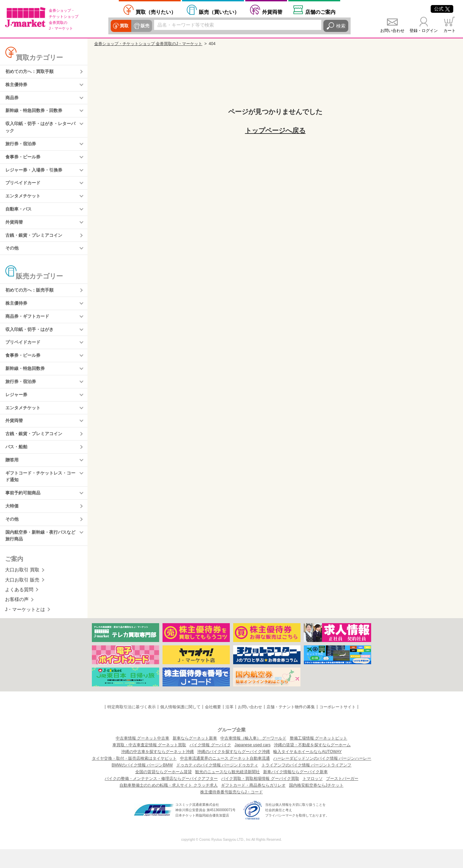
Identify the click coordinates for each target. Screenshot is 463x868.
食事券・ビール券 (24, 161)
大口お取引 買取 (22, 589)
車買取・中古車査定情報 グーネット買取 (149, 764)
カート (450, 31)
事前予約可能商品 (24, 510)
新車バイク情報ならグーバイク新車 (295, 791)
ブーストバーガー (342, 797)
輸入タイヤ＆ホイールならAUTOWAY (307, 770)
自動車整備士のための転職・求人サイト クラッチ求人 (168, 804)
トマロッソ (313, 797)
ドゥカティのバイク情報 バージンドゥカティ (217, 784)
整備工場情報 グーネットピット (318, 757)
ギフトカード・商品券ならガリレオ (253, 804)
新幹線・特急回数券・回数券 (36, 113)
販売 (144, 26)
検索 (341, 26)
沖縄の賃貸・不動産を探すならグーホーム (312, 764)
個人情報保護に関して (180, 726)
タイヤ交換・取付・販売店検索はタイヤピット (134, 777)
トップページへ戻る (275, 130)
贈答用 (12, 475)
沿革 (229, 726)
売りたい (156, 12)
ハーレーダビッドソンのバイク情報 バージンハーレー (322, 777)
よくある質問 (19, 609)
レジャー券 (17, 407)
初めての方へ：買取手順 (31, 72)
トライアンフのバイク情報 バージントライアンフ (306, 784)
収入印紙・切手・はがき (31, 339)
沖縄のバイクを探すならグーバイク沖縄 (234, 770)
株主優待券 (17, 85)
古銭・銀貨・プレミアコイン (36, 242)
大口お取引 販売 (22, 599)
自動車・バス (20, 215)
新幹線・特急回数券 (27, 380)
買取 (124, 26)
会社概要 (213, 726)
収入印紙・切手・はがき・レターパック (41, 130)
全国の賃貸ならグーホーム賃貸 (164, 791)
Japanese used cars (253, 764)
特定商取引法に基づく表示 (132, 726)
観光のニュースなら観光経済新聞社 (227, 791)
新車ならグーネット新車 (195, 757)
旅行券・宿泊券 (22, 147)
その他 (12, 256)
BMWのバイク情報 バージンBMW (142, 784)
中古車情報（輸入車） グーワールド (253, 757)
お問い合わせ (392, 31)
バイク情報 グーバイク (210, 764)
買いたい (219, 12)
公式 (442, 9)
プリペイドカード (24, 188)
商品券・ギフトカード (29, 326)
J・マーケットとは (25, 629)
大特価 (12, 524)
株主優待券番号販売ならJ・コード (231, 811)
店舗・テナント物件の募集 (291, 726)
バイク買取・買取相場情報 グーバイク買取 (260, 797)
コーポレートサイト (337, 726)
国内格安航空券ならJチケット (316, 804)
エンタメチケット (24, 202)
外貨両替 (272, 12)
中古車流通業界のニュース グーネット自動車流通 (225, 777)
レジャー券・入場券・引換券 (36, 175)
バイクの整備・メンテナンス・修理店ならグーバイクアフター (161, 797)
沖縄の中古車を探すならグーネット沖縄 (157, 770)
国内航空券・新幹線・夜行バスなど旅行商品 (41, 554)
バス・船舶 (17, 462)
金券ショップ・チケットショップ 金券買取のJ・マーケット (148, 44)
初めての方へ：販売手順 (31, 299)
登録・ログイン (424, 31)
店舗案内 (320, 12)
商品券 (12, 99)
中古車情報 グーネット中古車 (143, 757)
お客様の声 (17, 618)
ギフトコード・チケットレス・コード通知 (41, 492)
